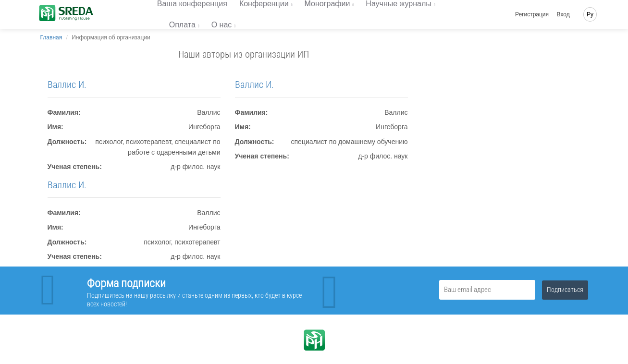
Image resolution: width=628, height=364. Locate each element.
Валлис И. (67, 85)
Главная (51, 37)
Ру (590, 14)
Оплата (182, 25)
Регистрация (532, 14)
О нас (222, 25)
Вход (563, 14)
